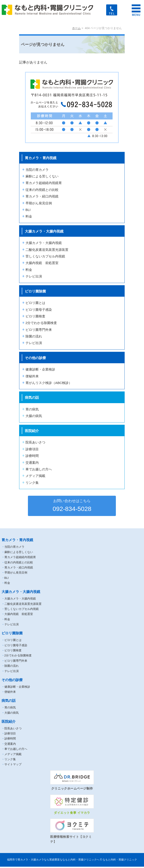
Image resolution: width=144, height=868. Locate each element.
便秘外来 (32, 376)
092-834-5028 (72, 506)
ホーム (76, 28)
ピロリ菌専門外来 (39, 330)
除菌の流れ (34, 336)
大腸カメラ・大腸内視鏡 (44, 243)
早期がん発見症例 (39, 203)
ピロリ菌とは (35, 303)
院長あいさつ (35, 442)
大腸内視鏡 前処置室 (42, 263)
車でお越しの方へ (39, 469)
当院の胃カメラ (37, 170)
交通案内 (32, 463)
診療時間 (32, 456)
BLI (28, 210)
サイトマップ (13, 766)
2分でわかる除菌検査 (41, 323)
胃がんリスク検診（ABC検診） (49, 383)
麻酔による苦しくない (42, 176)
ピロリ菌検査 (35, 316)
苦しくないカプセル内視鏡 (45, 256)
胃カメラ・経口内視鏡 (42, 196)
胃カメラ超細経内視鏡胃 (44, 183)
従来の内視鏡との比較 (42, 190)
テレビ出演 (34, 276)
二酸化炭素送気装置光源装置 (47, 250)
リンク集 (32, 483)
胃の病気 (32, 409)
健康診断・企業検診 (40, 369)
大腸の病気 (34, 416)
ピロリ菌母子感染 (39, 310)
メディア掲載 (35, 476)
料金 (29, 216)
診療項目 (32, 449)
